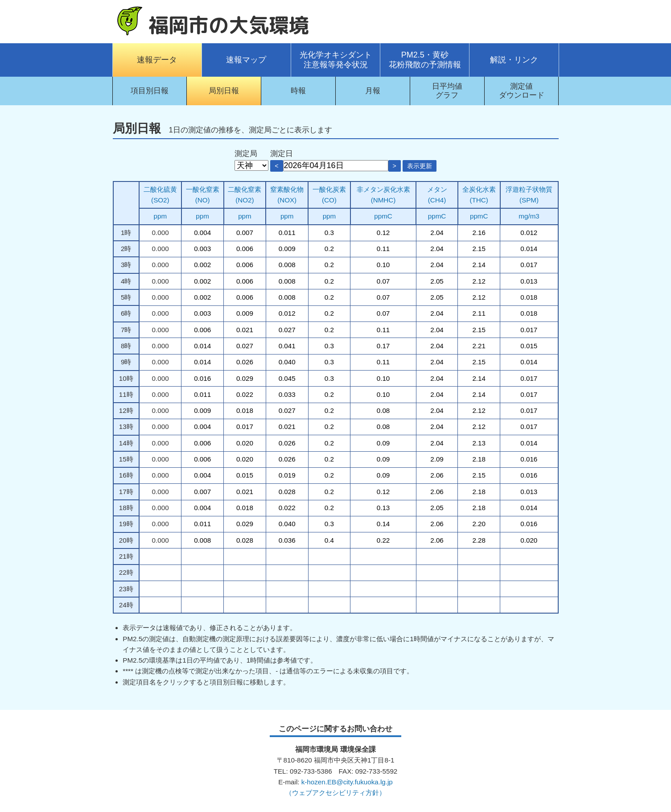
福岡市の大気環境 (229, 25)
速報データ (157, 60)
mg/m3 (529, 216)
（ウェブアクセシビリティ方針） (335, 793)
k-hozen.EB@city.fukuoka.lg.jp (347, 782)
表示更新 (420, 166)
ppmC (383, 216)
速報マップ (246, 60)
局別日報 (224, 91)
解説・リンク (514, 60)
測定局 (246, 154)
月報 (373, 91)
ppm (161, 216)
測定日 (282, 154)
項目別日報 (150, 91)
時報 (298, 91)
